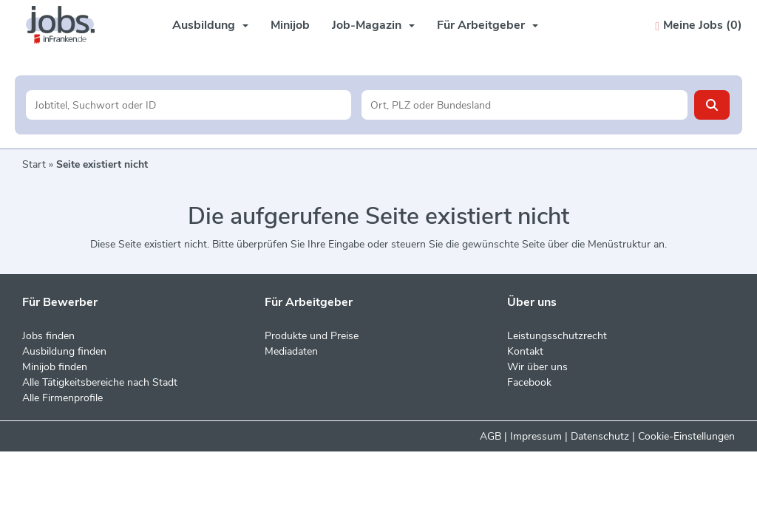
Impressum (536, 436)
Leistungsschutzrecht (557, 336)
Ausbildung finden (64, 351)
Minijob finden (55, 367)
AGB (490, 436)
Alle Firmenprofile (62, 398)
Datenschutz (600, 436)
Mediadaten (291, 351)
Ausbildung (210, 25)
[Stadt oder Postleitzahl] (525, 105)
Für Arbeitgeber (488, 25)
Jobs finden (48, 336)
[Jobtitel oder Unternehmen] (189, 105)
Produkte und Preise (312, 336)
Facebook (529, 382)
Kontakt (525, 351)
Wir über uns (537, 367)
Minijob (290, 25)
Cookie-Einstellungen (686, 436)
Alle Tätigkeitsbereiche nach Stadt (100, 382)
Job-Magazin (373, 25)
